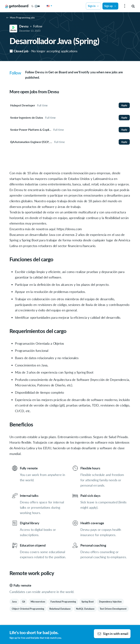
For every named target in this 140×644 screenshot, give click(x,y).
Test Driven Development (113, 609)
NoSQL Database (85, 609)
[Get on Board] (17, 6)
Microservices (38, 602)
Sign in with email (113, 634)
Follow (38, 26)
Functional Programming (63, 602)
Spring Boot (88, 602)
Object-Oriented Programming (28, 609)
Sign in (94, 6)
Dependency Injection (110, 602)
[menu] (124, 6)
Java (14, 602)
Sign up (110, 6)
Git (24, 602)
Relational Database (60, 609)
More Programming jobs (21, 18)
